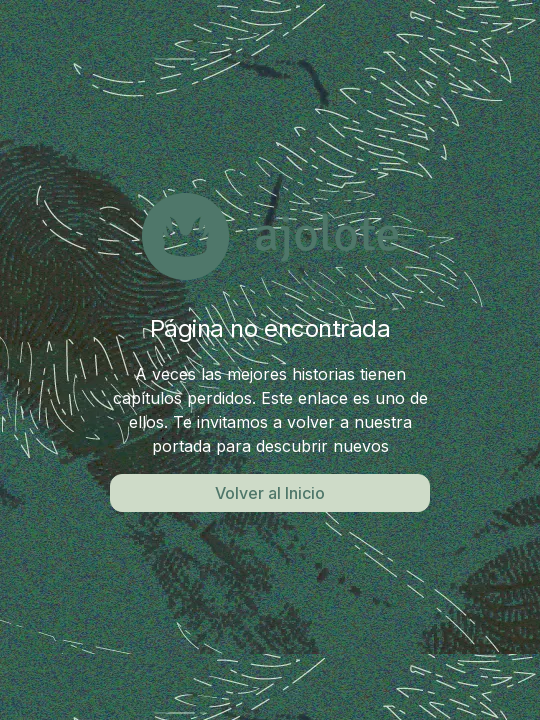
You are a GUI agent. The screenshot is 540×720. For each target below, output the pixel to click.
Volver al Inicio (270, 493)
